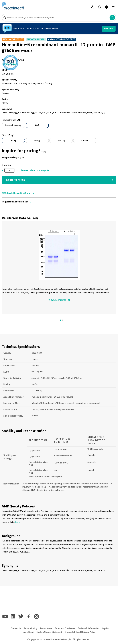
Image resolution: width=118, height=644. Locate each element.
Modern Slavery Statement (49, 632)
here (18, 522)
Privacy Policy (30, 628)
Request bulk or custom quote (35, 170)
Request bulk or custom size (17, 202)
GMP (37, 125)
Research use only (13, 125)
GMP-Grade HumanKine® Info (18, 193)
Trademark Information (88, 628)
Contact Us (16, 628)
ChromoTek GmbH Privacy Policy (80, 632)
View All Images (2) (59, 300)
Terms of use (46, 628)
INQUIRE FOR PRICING (16, 180)
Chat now (109, 29)
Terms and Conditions (65, 628)
